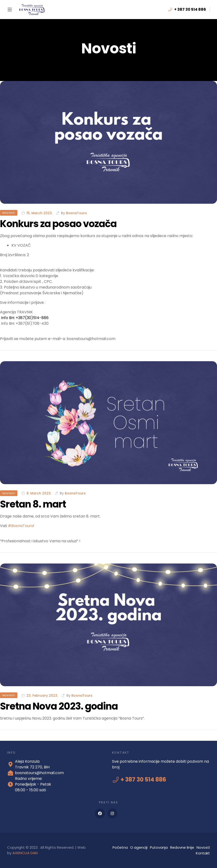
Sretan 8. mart (33, 504)
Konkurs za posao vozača (58, 224)
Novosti (9, 213)
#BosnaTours (20, 526)
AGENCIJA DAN (25, 853)
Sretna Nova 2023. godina (59, 706)
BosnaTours (76, 213)
